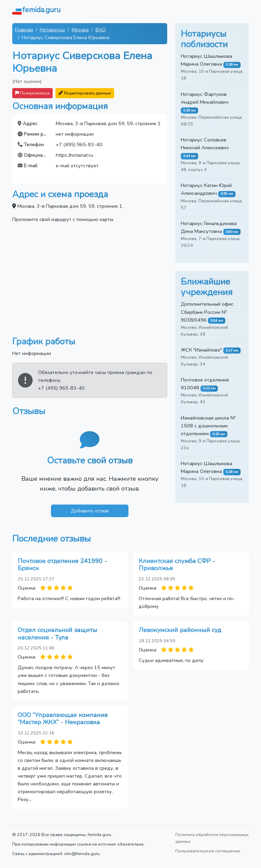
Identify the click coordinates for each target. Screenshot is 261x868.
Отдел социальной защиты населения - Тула (57, 634)
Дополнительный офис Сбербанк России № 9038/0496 (207, 312)
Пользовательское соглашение (208, 851)
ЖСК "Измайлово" (201, 350)
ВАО (101, 30)
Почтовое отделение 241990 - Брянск (62, 565)
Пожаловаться (32, 93)
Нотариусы (52, 30)
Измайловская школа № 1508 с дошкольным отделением (208, 426)
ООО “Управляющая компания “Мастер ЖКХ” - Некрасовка (63, 719)
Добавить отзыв (90, 511)
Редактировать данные (85, 93)
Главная (24, 30)
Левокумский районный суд (180, 630)
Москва (80, 30)
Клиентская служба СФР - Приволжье (177, 565)
